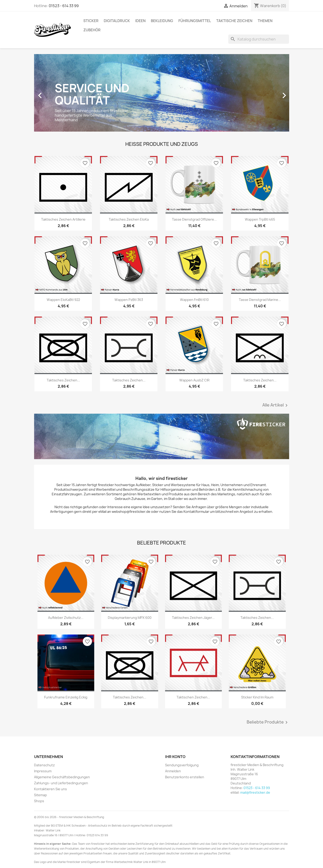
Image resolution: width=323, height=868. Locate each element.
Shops (39, 801)
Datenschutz (44, 765)
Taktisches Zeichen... (63, 380)
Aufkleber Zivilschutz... (66, 618)
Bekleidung (162, 21)
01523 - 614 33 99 (64, 6)
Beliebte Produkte (268, 722)
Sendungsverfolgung (182, 765)
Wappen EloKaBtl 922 (63, 300)
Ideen (140, 21)
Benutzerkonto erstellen (185, 777)
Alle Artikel (276, 405)
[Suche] (259, 39)
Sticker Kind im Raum (257, 697)
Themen (265, 21)
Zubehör (92, 30)
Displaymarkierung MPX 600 (130, 618)
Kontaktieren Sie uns (50, 789)
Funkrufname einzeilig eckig (66, 697)
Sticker (91, 21)
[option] (162, 93)
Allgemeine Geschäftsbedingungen (62, 777)
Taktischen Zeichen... (193, 697)
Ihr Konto (175, 757)
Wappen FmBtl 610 (194, 300)
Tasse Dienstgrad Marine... (260, 300)
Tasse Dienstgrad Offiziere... (194, 219)
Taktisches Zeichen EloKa (129, 219)
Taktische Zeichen (234, 21)
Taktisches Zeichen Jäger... (193, 618)
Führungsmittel (195, 21)
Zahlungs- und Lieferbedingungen (61, 783)
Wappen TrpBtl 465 (260, 219)
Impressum (43, 771)
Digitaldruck (117, 21)
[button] (53, 93)
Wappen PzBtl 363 (129, 300)
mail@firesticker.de (255, 792)
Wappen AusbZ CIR (194, 380)
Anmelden (173, 771)
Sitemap (40, 795)
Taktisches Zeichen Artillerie (63, 219)
